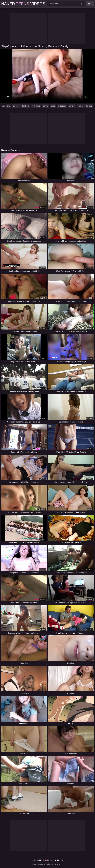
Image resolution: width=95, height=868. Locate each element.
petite (53, 106)
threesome (62, 106)
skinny (45, 106)
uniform (72, 106)
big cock (16, 106)
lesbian (81, 106)
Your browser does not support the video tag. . (47, 76)
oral (8, 106)
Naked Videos (23, 4)
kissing (89, 106)
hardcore (26, 106)
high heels (36, 106)
